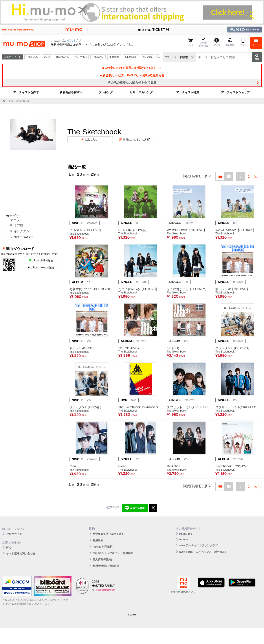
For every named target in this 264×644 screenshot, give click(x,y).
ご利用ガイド (14, 534)
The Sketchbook (79, 234)
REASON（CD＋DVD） (86, 230)
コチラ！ (78, 45)
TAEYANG (98, 57)
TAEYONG (32, 57)
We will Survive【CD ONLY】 (236, 230)
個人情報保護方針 (103, 559)
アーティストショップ (235, 92)
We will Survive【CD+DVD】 (187, 230)
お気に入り (91, 140)
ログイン (116, 45)
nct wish (147, 57)
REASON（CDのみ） (133, 230)
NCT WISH (81, 57)
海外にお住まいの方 (136, 140)
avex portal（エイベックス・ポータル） (203, 552)
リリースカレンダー (143, 92)
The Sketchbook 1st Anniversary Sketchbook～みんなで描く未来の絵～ (141, 407)
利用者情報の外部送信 (106, 566)
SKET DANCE (24, 237)
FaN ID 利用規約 (102, 547)
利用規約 (98, 540)
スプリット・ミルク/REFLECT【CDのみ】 (238, 407)
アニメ (13, 220)
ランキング (105, 92)
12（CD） (174, 348)
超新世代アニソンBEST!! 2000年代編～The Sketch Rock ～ (92, 289)
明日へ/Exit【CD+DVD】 (232, 289)
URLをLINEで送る (41, 261)
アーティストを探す (26, 92)
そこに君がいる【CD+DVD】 (139, 289)
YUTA (47, 57)
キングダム (22, 231)
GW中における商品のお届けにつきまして (132, 68)
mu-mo (184, 540)
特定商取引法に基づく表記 (108, 534)
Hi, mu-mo (186, 534)
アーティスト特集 (188, 92)
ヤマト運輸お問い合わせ (21, 554)
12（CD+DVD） (130, 348)
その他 (18, 225)
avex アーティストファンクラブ (198, 545)
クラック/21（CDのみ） (86, 407)
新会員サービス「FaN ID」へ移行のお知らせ (132, 75)
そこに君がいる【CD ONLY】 (188, 289)
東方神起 (114, 57)
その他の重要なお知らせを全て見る (132, 83)
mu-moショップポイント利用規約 (113, 553)
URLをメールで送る (41, 268)
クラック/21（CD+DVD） (233, 348)
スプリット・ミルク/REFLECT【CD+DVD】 (189, 407)
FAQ (9, 548)
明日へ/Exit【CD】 (82, 348)
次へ (257, 176)
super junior (131, 57)
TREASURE (62, 57)
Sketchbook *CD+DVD (232, 466)
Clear (73, 466)
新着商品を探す (70, 92)
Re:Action (174, 466)
